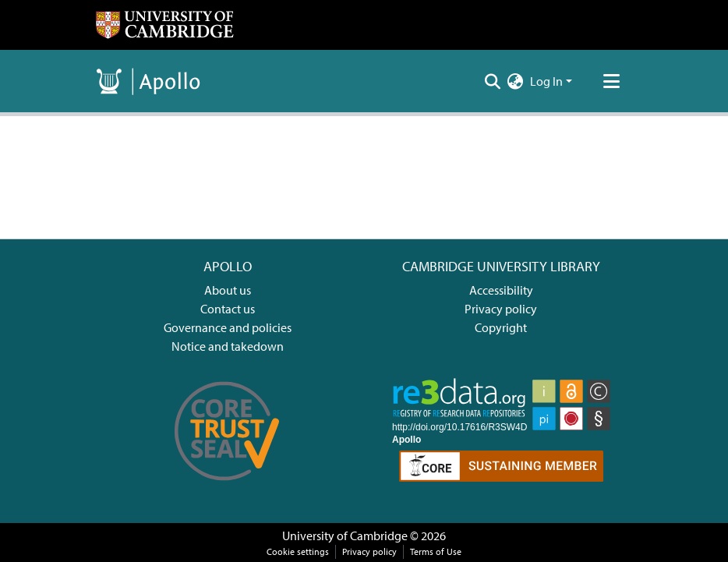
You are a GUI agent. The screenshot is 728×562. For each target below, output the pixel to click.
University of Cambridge (345, 535)
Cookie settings (298, 551)
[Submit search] (493, 81)
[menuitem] (516, 81)
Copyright (501, 327)
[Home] (164, 25)
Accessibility (501, 290)
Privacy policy (501, 309)
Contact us (228, 309)
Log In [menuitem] (546, 81)
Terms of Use (436, 551)
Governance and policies (228, 327)
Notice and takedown (228, 346)
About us (228, 290)
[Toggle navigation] (611, 81)
